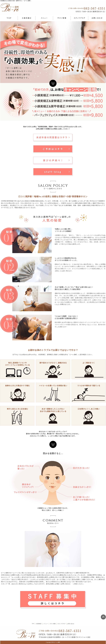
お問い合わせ (71, 624)
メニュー (46, 624)
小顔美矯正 (39, 624)
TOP (33, 624)
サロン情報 (53, 624)
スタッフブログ (61, 624)
